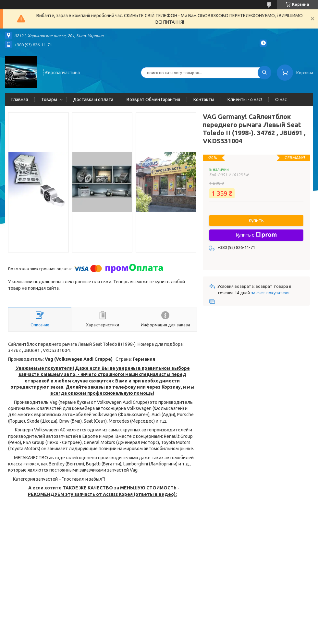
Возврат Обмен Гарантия (153, 100)
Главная (20, 100)
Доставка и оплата (93, 100)
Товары (49, 100)
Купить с (256, 235)
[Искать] (264, 73)
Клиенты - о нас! (245, 100)
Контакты (204, 100)
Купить (256, 220)
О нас (281, 100)
